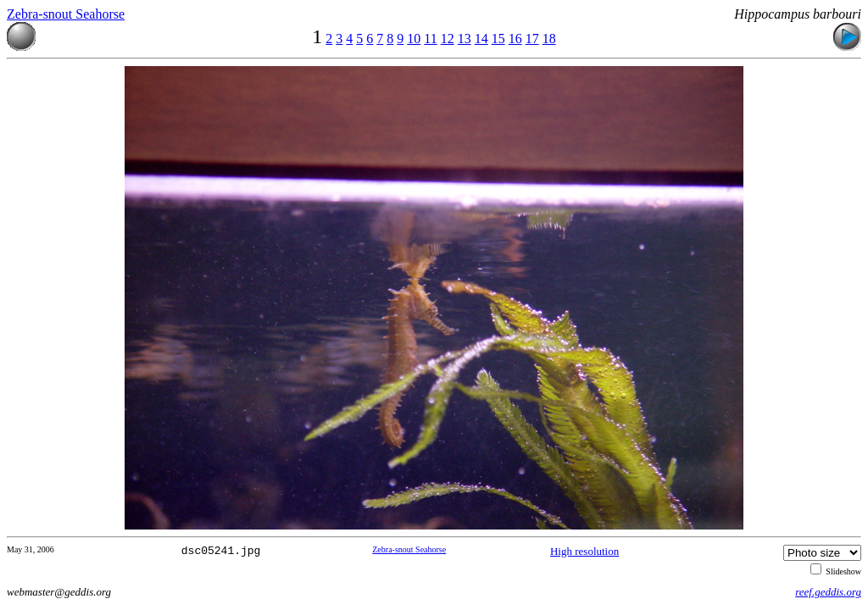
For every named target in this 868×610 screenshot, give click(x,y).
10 (414, 39)
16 (515, 39)
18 (549, 39)
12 (448, 39)
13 (465, 39)
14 (481, 39)
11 (430, 39)
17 (532, 39)
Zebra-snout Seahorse (66, 14)
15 (498, 39)
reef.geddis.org (828, 592)
